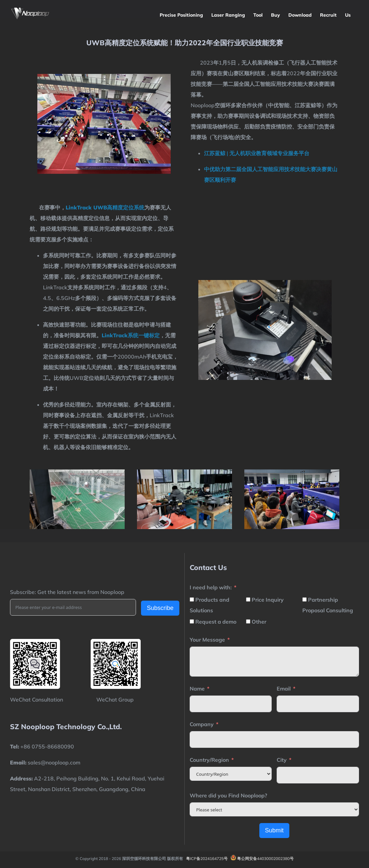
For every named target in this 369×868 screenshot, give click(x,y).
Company (202, 724)
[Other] (248, 621)
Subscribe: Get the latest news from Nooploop (67, 592)
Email (284, 689)
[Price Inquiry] (248, 599)
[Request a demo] (192, 621)
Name (197, 689)
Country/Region (209, 760)
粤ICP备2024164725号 (207, 859)
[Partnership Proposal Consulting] (304, 599)
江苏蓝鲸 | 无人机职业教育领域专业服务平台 (257, 153)
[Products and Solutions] (192, 599)
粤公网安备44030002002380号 (265, 859)
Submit (274, 830)
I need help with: (211, 587)
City (282, 760)
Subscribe (160, 608)
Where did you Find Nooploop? (228, 795)
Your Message (207, 640)
